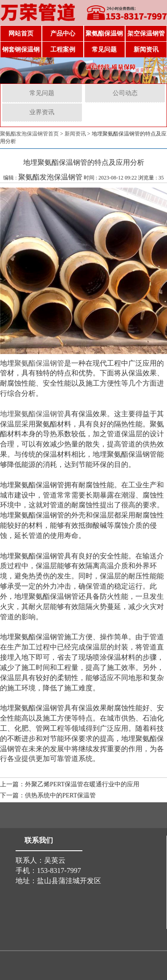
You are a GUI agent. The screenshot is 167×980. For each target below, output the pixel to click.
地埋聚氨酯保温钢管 (32, 414)
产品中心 (63, 34)
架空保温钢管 (146, 34)
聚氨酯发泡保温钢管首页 (29, 134)
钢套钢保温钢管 (21, 52)
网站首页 (21, 34)
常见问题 (104, 50)
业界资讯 (42, 112)
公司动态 (125, 93)
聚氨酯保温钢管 (104, 36)
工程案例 (63, 50)
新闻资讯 (146, 50)
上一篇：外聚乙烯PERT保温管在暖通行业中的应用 (70, 784)
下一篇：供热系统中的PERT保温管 (48, 795)
